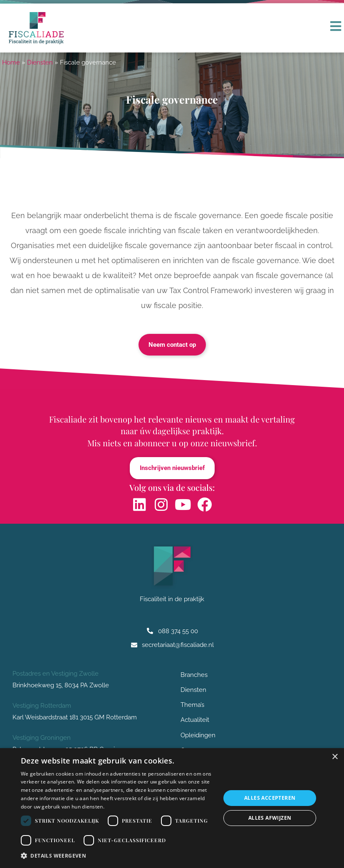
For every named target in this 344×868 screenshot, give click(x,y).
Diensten (40, 62)
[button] (118, 856)
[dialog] (172, 808)
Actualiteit (195, 721)
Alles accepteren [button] (270, 798)
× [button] (335, 757)
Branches (196, 675)
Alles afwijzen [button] (270, 818)
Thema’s (192, 705)
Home (11, 62)
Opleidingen (198, 736)
